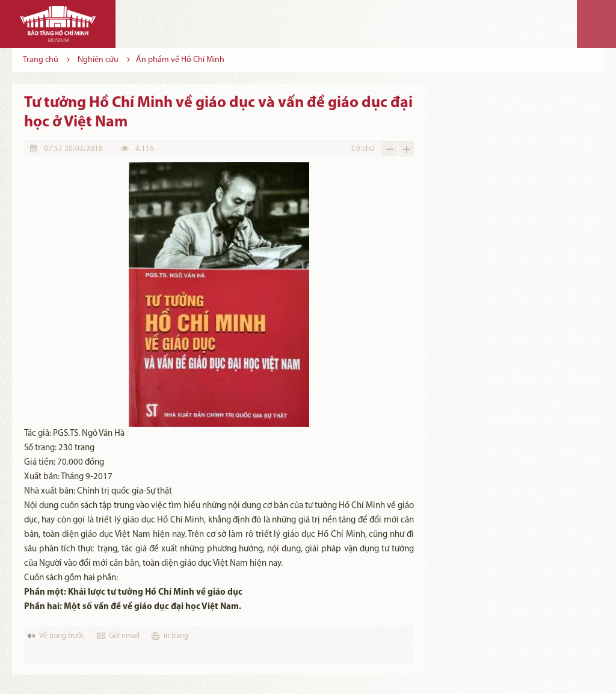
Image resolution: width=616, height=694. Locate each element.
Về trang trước (62, 636)
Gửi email (124, 636)
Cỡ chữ (363, 149)
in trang (176, 636)
